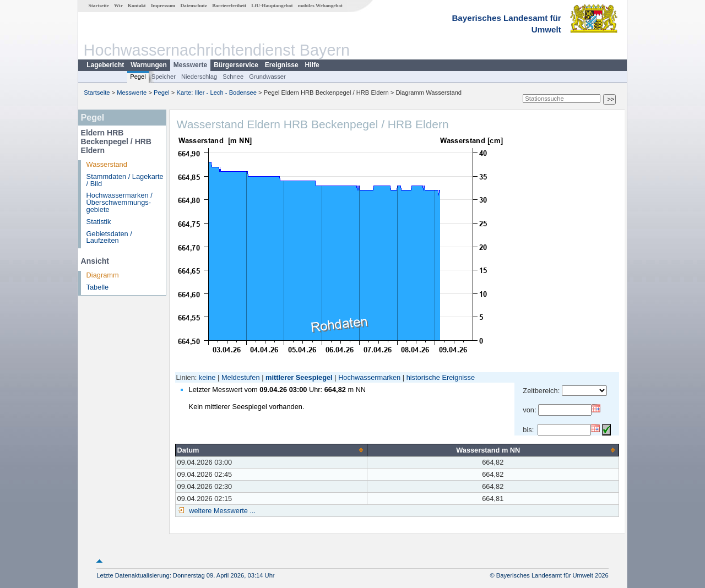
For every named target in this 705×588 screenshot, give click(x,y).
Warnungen (149, 65)
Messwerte (190, 65)
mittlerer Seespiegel (299, 377)
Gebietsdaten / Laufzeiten (109, 237)
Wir (118, 6)
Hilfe (312, 65)
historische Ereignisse (441, 377)
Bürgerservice (236, 65)
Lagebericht (105, 65)
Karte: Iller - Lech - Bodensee (217, 92)
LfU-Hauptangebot (272, 6)
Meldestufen (241, 377)
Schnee (233, 77)
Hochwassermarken (369, 377)
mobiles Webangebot (320, 6)
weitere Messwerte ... (221, 511)
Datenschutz (194, 6)
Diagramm (103, 275)
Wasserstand (107, 164)
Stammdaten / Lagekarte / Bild (125, 180)
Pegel (138, 77)
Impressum (163, 6)
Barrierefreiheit (229, 6)
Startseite (99, 6)
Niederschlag (199, 77)
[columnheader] (271, 450)
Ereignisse (282, 65)
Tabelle (98, 287)
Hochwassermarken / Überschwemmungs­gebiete (120, 202)
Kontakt (137, 6)
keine (207, 377)
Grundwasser (267, 77)
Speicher (164, 77)
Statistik (99, 222)
